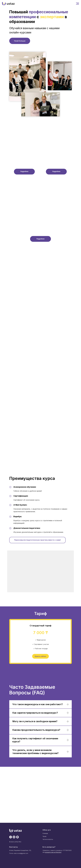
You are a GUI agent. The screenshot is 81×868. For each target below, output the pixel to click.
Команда (45, 833)
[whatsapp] (17, 837)
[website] (11, 837)
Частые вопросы (48, 839)
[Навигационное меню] (77, 4)
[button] (24, 172)
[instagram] (14, 837)
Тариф (44, 836)
